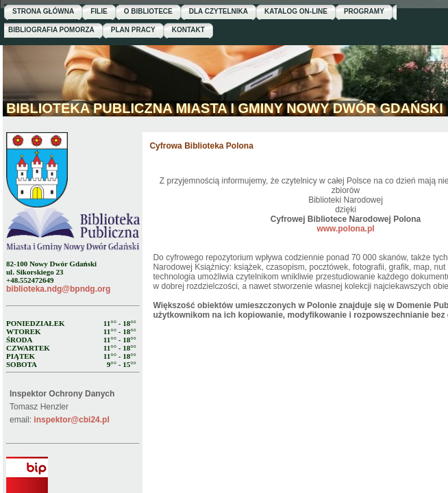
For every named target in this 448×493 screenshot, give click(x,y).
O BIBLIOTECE (148, 11)
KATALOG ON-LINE (296, 11)
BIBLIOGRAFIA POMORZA (51, 30)
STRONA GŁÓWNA (43, 11)
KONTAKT (188, 30)
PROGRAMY (364, 11)
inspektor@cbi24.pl (71, 420)
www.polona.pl (345, 229)
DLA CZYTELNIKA (219, 11)
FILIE (99, 11)
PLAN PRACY (133, 30)
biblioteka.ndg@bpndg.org (58, 289)
